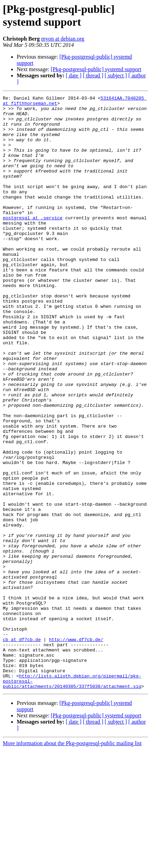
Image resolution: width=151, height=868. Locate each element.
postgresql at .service (33, 243)
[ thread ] (93, 75)
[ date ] (74, 75)
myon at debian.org (63, 39)
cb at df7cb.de (22, 749)
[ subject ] (116, 75)
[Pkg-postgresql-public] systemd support (96, 69)
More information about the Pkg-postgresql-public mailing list (72, 862)
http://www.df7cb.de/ (76, 749)
